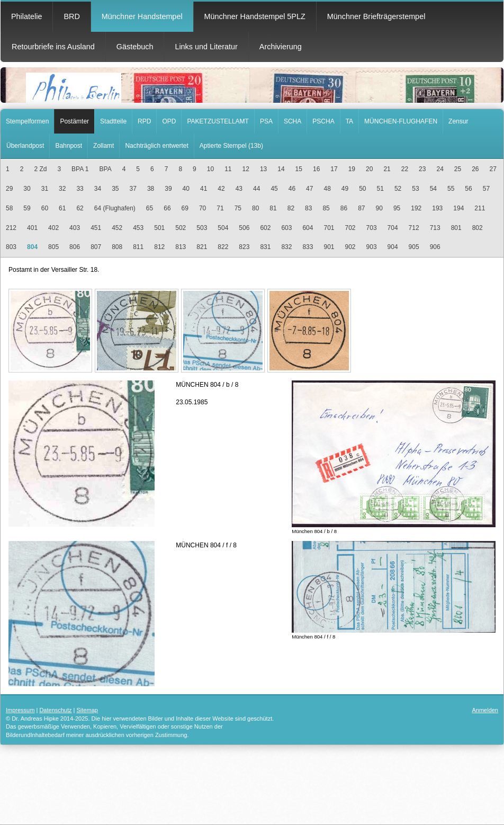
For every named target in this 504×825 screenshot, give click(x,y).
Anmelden (485, 710)
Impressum (20, 710)
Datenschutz (55, 710)
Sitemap (87, 710)
